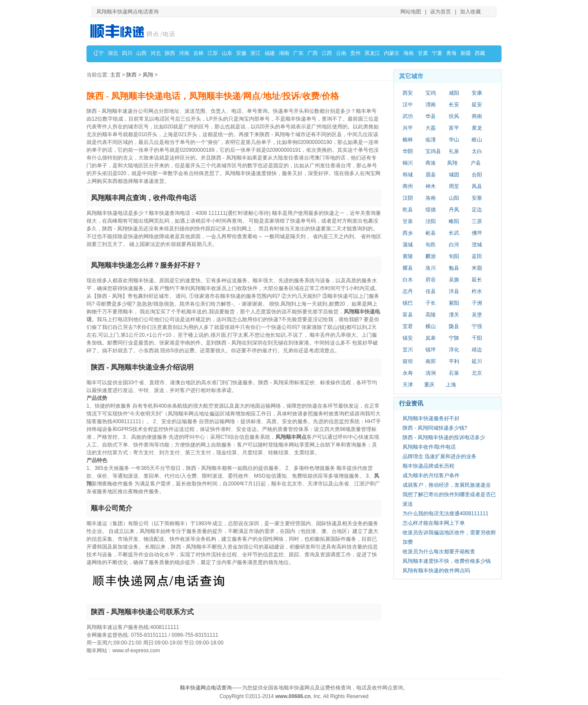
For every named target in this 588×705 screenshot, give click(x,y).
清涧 (431, 373)
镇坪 (431, 350)
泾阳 (431, 221)
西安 (408, 93)
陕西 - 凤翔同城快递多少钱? (435, 428)
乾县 (408, 210)
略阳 (454, 221)
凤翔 (148, 75)
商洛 (431, 163)
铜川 (408, 163)
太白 (477, 151)
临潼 (431, 140)
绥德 (431, 210)
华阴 (408, 151)
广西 (313, 53)
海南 (409, 53)
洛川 (431, 268)
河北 (156, 53)
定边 (477, 210)
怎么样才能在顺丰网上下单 (434, 523)
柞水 (477, 291)
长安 (454, 105)
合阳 (477, 175)
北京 (477, 373)
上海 (451, 385)
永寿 (408, 373)
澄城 (477, 245)
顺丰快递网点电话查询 (206, 688)
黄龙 (477, 128)
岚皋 (431, 338)
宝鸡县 (433, 151)
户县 (476, 163)
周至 (454, 186)
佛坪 (477, 233)
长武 (454, 233)
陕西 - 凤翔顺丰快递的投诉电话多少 (444, 437)
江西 (327, 53)
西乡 (408, 233)
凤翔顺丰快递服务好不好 (431, 418)
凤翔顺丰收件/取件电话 (429, 447)
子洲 (477, 303)
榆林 (408, 140)
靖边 (477, 350)
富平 (454, 128)
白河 (454, 245)
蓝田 (477, 256)
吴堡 (477, 315)
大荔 (431, 128)
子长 (431, 303)
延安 (477, 105)
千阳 (477, 338)
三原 (477, 221)
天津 (408, 385)
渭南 (431, 105)
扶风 (454, 116)
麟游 (431, 256)
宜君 (408, 326)
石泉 (454, 373)
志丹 (408, 291)
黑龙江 (372, 53)
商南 (477, 116)
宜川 (408, 350)
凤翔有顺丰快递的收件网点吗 (436, 571)
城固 (454, 175)
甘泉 (408, 221)
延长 (477, 280)
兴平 (408, 128)
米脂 (477, 268)
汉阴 (408, 198)
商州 (408, 186)
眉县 (431, 175)
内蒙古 (392, 53)
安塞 (477, 198)
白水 (408, 280)
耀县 (408, 268)
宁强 (477, 326)
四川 (127, 53)
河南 (184, 53)
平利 (454, 361)
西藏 (480, 53)
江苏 (213, 53)
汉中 (408, 105)
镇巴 (408, 303)
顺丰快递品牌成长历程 (428, 466)
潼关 (454, 315)
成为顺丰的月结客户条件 (431, 475)
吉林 (198, 53)
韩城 (408, 175)
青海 (451, 53)
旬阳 (454, 256)
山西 (141, 53)
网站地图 (411, 12)
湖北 (113, 53)
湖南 (284, 53)
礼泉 (454, 151)
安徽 (241, 53)
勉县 (454, 268)
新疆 (466, 53)
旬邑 (431, 245)
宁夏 (437, 53)
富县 (408, 315)
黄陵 (408, 256)
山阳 (454, 198)
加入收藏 (470, 12)
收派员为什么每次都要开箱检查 (439, 552)
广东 (298, 53)
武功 (408, 116)
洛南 (431, 198)
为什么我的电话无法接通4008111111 (446, 514)
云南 (341, 53)
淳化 (454, 350)
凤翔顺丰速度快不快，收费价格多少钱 (447, 561)
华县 (431, 116)
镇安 (408, 338)
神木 (431, 186)
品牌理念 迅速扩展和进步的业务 (439, 456)
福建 (270, 53)
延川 (477, 361)
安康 (477, 93)
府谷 (431, 280)
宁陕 (454, 338)
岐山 (477, 140)
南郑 (431, 361)
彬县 (431, 233)
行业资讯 (411, 403)
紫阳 (454, 303)
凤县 (477, 186)
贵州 (355, 53)
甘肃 (423, 53)
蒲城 (408, 245)
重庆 (429, 385)
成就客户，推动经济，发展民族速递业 (447, 485)
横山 (431, 326)
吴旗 (454, 280)
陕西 (170, 53)
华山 (454, 140)
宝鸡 (431, 93)
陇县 (454, 326)
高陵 (431, 315)
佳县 (431, 291)
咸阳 (454, 93)
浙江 (256, 53)
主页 (115, 75)
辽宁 (99, 53)
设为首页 (441, 12)
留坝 (408, 361)
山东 (227, 53)
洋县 (454, 291)
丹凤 (454, 210)
